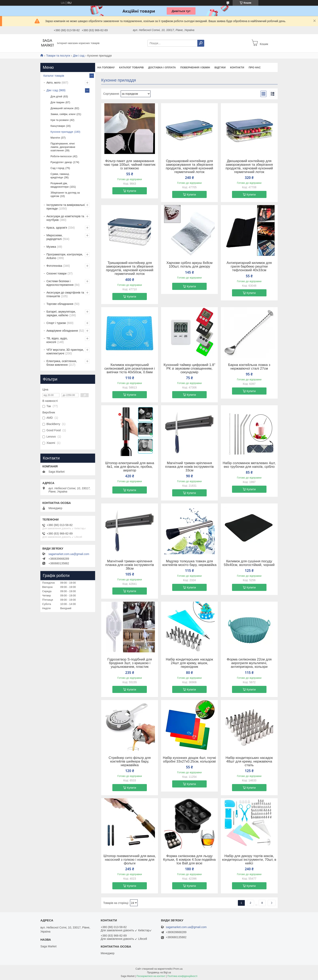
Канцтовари (58, 126)
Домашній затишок (62, 108)
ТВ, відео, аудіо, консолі (57, 340)
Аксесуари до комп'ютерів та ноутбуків (65, 218)
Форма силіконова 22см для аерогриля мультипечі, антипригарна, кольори (249, 663)
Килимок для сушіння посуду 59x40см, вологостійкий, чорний (249, 563)
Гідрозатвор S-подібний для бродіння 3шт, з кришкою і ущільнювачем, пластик (130, 663)
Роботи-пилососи (61, 156)
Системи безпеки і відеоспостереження (60, 283)
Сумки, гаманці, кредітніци (60, 176)
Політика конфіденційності (182, 976)
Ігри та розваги (60, 120)
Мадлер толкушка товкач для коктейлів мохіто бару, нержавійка (190, 563)
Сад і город (57, 168)
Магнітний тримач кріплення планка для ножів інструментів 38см (130, 565)
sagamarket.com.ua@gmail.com (69, 554)
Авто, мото (53, 83)
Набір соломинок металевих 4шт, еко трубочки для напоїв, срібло (249, 465)
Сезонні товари (56, 273)
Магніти (55, 138)
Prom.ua (178, 969)
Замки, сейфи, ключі (63, 114)
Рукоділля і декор (61, 162)
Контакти (237, 67)
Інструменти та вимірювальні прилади (66, 207)
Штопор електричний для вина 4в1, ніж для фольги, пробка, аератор (130, 467)
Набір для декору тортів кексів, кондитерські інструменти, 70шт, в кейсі (249, 860)
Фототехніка (54, 266)
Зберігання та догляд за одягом (65, 194)
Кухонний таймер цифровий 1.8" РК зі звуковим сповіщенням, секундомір (189, 369)
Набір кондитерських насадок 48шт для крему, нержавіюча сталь (249, 762)
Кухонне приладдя (62, 132)
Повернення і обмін (195, 67)
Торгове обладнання (60, 304)
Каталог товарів (131, 67)
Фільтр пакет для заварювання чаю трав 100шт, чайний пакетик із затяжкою (130, 165)
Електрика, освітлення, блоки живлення (62, 363)
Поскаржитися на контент (151, 976)
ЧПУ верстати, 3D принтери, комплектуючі (65, 352)
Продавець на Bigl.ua (159, 972)
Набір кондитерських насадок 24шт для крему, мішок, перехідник (190, 663)
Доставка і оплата (162, 67)
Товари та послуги (58, 56)
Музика (51, 247)
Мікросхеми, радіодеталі (54, 237)
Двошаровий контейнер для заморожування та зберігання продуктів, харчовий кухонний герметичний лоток (249, 167)
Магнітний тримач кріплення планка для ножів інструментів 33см (189, 467)
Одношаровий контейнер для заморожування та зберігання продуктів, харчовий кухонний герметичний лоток (189, 167)
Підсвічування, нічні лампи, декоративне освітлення (63, 147)
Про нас (255, 67)
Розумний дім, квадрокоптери (60, 185)
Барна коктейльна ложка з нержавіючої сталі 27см (249, 367)
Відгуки (220, 67)
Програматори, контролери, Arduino (65, 256)
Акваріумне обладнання (62, 331)
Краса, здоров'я (57, 228)
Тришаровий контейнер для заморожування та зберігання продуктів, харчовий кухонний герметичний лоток (130, 268)
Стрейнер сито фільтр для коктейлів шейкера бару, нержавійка (130, 762)
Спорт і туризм (56, 323)
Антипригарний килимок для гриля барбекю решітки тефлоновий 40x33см (249, 267)
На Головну (106, 67)
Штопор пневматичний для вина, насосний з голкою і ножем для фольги (130, 860)
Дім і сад (79, 56)
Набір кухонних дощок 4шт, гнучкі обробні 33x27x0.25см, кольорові (189, 760)
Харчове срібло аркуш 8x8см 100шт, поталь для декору (189, 265)
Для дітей (56, 96)
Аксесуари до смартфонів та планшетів (65, 294)
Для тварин (57, 102)
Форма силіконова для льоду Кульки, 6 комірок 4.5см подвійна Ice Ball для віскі (190, 860)
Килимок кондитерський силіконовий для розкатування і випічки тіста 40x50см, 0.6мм (130, 369)
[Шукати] (201, 43)
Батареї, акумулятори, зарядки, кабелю (61, 313)
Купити (132, 191)
